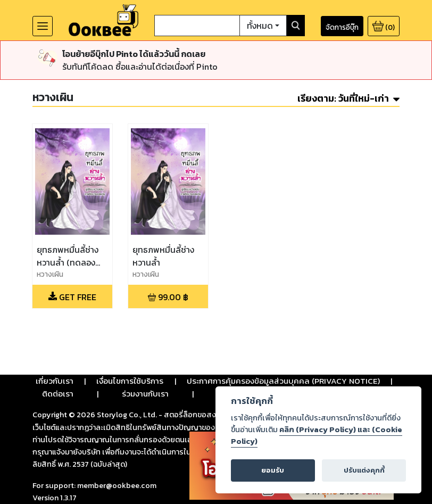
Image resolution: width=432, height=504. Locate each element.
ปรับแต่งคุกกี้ (364, 470)
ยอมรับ (273, 470)
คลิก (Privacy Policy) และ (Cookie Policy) (317, 435)
